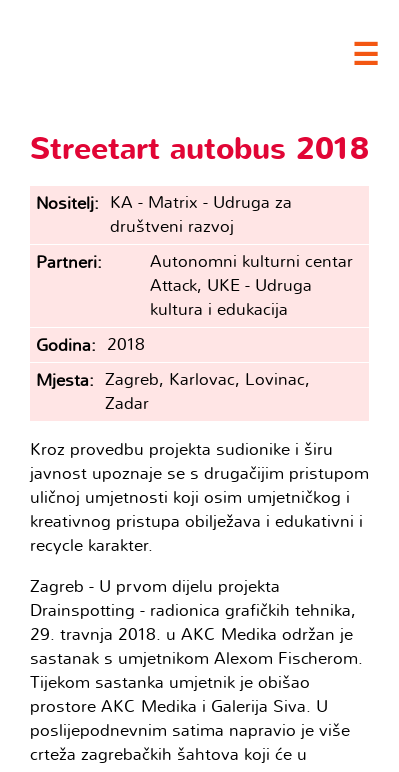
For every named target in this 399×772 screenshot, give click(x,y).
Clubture (160, 51)
